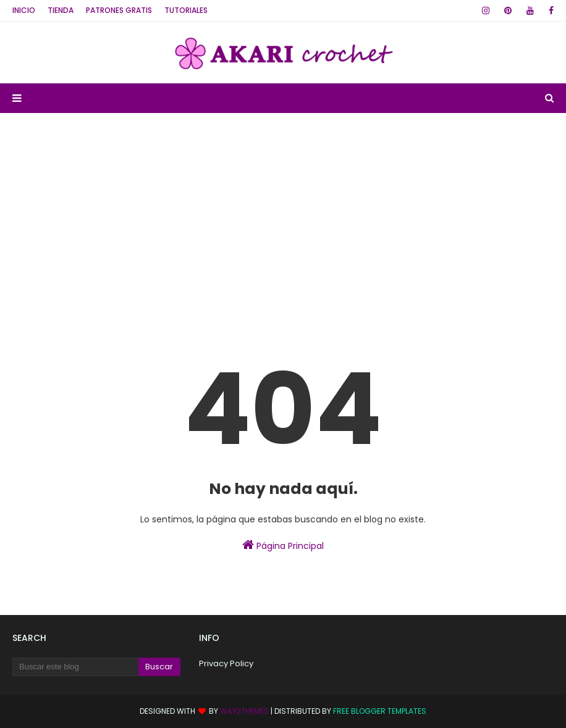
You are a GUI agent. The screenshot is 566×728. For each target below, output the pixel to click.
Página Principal (283, 545)
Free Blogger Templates (380, 711)
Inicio (24, 10)
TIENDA (61, 10)
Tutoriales (186, 10)
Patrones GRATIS (119, 10)
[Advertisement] (283, 206)
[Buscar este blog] (75, 667)
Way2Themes (244, 711)
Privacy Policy (226, 663)
